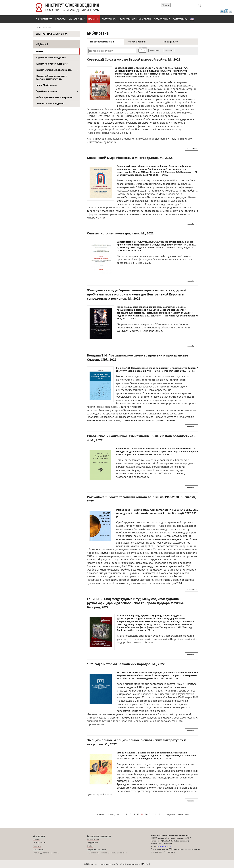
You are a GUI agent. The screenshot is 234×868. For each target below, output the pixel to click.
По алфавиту (171, 42)
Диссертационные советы (135, 19)
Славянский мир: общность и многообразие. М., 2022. (130, 158)
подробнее (192, 148)
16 (130, 814)
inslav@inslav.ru (164, 846)
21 (150, 814)
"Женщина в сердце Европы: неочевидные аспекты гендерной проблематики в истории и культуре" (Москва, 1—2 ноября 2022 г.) (153, 328)
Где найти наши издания (50, 103)
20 (146, 814)
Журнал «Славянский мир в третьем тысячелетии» (51, 77)
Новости (60, 19)
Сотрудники (109, 19)
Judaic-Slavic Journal (46, 85)
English (192, 19)
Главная (38, 27)
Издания (93, 19)
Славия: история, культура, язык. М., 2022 (120, 233)
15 (126, 814)
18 (138, 814)
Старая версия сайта (96, 849)
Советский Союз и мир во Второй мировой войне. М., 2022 (134, 59)
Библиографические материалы (54, 97)
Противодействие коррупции (46, 853)
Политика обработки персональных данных (107, 853)
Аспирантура (93, 839)
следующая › (171, 814)
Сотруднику (180, 19)
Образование (162, 19)
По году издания (136, 42)
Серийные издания (47, 91)
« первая (101, 814)
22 (155, 814)
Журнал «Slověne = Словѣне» (52, 64)
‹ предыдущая (113, 814)
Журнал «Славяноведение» (51, 58)
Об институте (44, 19)
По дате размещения (102, 42)
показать (143, 48)
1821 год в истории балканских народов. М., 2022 (126, 664)
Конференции (77, 19)
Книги (39, 51)
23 (159, 814)
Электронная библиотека (52, 34)
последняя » (184, 814)
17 (134, 814)
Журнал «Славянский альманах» (54, 70)
